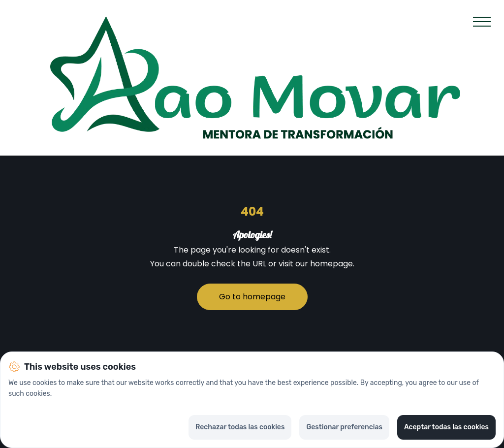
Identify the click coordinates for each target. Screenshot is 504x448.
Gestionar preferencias (344, 427)
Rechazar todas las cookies (240, 427)
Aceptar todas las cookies (446, 427)
